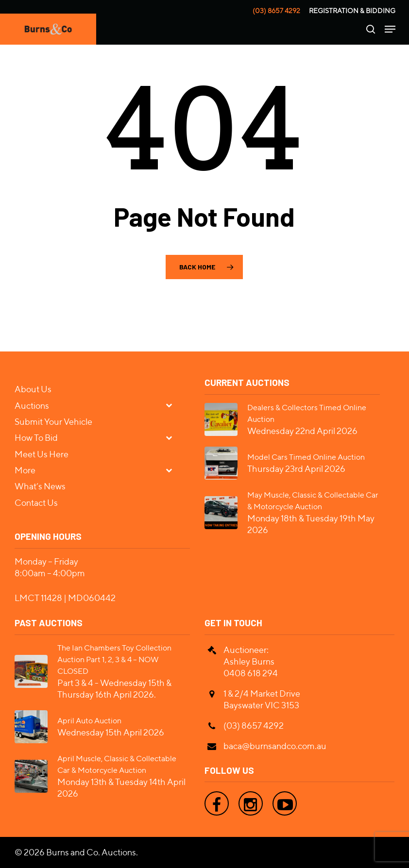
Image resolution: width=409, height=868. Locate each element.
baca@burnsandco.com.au (275, 746)
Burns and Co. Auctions (91, 852)
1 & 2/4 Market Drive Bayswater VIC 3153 (262, 699)
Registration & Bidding (352, 11)
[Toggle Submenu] (173, 405)
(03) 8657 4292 (276, 11)
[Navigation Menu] (390, 29)
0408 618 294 (251, 673)
